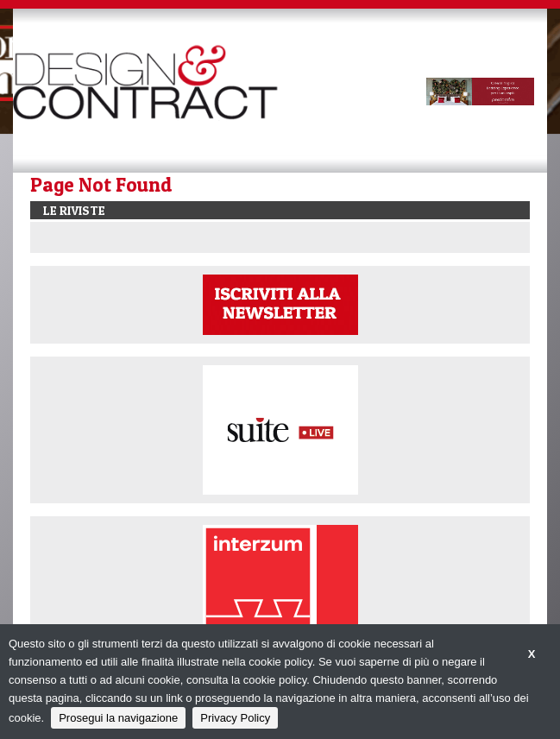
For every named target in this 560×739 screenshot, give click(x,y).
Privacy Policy (235, 718)
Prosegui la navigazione (118, 718)
